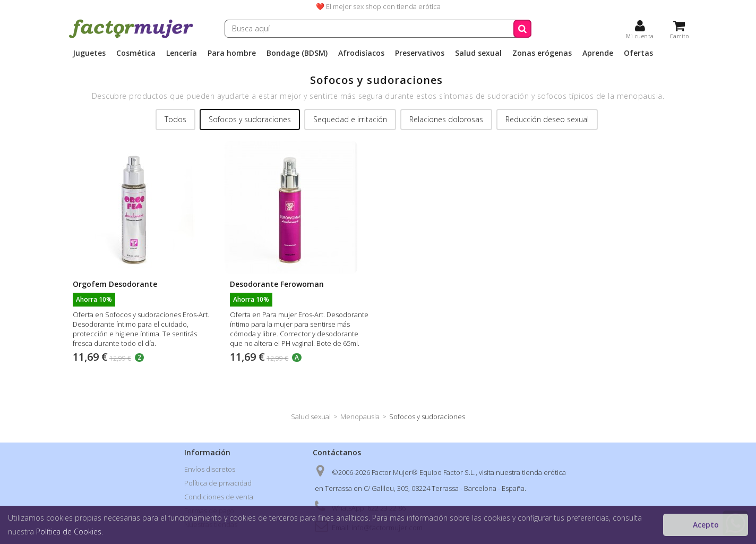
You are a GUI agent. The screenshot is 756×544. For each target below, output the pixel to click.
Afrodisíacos (361, 53)
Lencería (182, 53)
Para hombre (232, 53)
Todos (175, 119)
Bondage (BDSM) (297, 53)
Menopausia (360, 416)
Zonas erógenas (542, 53)
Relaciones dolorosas (446, 119)
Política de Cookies (69, 532)
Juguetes (89, 53)
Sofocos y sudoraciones (250, 119)
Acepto (706, 525)
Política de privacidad (218, 483)
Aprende (598, 53)
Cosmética (136, 53)
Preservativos (420, 53)
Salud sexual (478, 53)
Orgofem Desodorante (115, 284)
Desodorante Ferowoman (277, 284)
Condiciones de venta (219, 497)
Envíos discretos (210, 469)
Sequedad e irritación (350, 119)
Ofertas (638, 53)
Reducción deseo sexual (547, 119)
